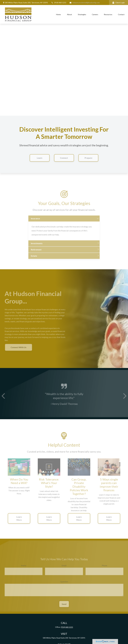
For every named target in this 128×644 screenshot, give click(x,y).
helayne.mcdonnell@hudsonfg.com (84, 3)
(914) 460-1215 (59, 3)
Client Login (118, 3)
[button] (58, 14)
